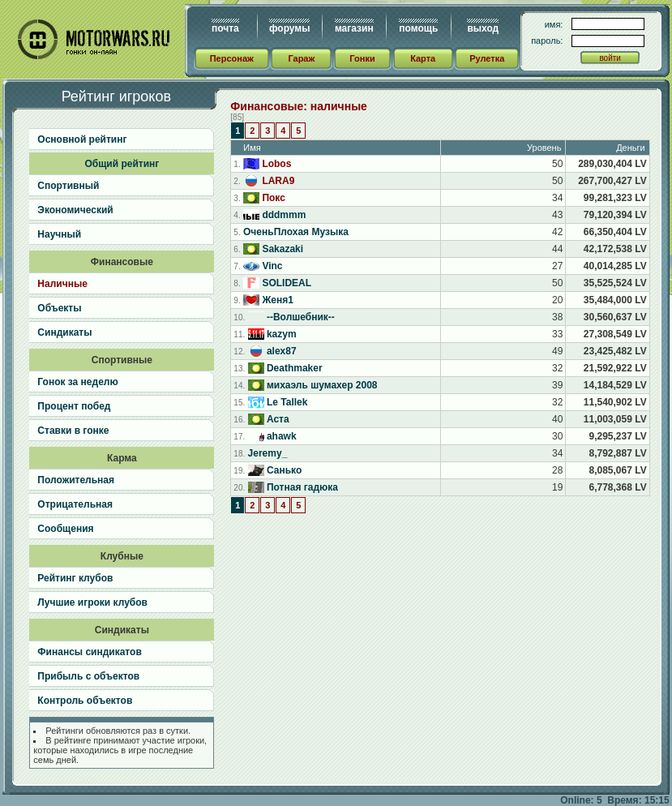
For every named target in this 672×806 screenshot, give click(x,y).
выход (483, 28)
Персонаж (232, 58)
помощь (418, 28)
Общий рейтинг (122, 164)
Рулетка (487, 58)
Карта (423, 58)
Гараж (301, 58)
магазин (354, 28)
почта (225, 28)
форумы (289, 28)
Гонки (362, 58)
